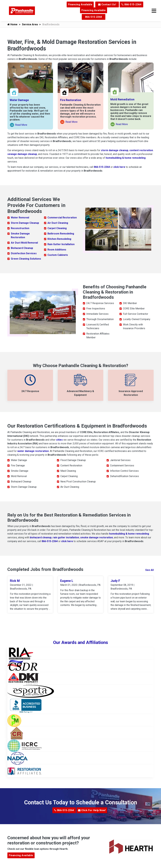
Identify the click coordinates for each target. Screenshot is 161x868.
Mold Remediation (122, 99)
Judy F (115, 581)
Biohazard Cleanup (22, 248)
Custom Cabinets (58, 255)
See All (149, 570)
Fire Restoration (71, 100)
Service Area (30, 24)
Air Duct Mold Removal (24, 243)
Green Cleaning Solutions (26, 259)
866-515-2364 (131, 4)
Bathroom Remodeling (61, 234)
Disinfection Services (24, 253)
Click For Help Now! (92, 811)
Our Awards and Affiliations (81, 643)
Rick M (15, 581)
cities (59, 440)
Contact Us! (107, 4)
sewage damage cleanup (22, 154)
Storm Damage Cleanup (25, 223)
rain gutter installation (66, 537)
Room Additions (57, 250)
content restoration (141, 150)
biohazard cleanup (41, 537)
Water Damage (19, 100)
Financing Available (80, 4)
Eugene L (67, 581)
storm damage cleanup (115, 150)
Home (12, 24)
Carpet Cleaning (57, 228)
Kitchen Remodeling (59, 239)
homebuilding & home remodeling (126, 158)
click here (119, 167)
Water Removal (20, 218)
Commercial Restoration (62, 218)
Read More (19, 125)
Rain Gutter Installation (61, 244)
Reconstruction (20, 228)
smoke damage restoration (97, 537)
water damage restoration (33, 451)
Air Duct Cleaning (58, 223)
